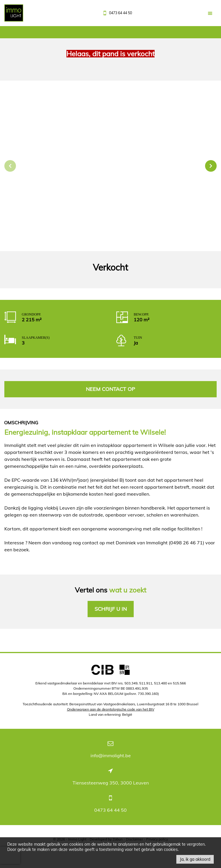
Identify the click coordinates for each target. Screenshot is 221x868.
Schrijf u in (111, 609)
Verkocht (110, 268)
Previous (10, 166)
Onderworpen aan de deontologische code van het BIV (111, 709)
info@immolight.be (111, 755)
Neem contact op (110, 389)
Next (211, 166)
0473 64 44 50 (110, 810)
